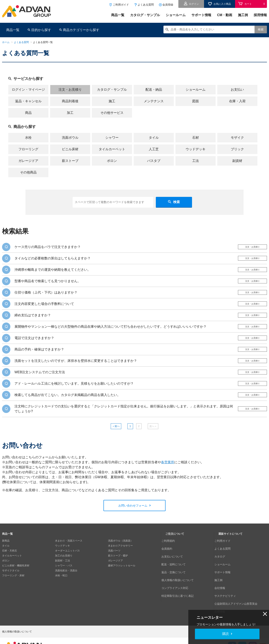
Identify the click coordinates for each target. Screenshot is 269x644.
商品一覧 (118, 15)
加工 (70, 113)
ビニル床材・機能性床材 (16, 580)
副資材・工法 (62, 575)
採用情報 (260, 15)
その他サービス (112, 113)
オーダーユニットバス (67, 565)
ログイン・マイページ (28, 90)
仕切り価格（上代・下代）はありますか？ (46, 296)
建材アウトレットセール (122, 580)
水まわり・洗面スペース (69, 555)
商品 (28, 113)
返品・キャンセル (28, 101)
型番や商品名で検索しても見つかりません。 (48, 284)
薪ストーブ (70, 161)
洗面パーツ (114, 565)
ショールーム (176, 15)
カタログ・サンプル (145, 15)
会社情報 (223, 585)
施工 (112, 101)
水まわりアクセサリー (120, 560)
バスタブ (154, 161)
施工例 (243, 15)
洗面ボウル (70, 138)
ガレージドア (28, 161)
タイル (154, 138)
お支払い (237, 90)
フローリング (28, 149)
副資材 (237, 161)
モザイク (237, 138)
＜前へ (110, 439)
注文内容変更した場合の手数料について (44, 308)
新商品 (6, 555)
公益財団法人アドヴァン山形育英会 (238, 595)
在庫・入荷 (237, 101)
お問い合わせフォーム (133, 520)
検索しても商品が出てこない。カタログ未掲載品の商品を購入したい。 (67, 406)
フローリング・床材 (13, 590)
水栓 (28, 138)
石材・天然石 (10, 565)
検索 (261, 29)
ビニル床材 (70, 149)
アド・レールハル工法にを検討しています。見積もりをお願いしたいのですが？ (74, 394)
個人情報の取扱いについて (180, 580)
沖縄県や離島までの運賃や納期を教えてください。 (53, 272)
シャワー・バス (64, 580)
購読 (226, 634)
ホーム (6, 42)
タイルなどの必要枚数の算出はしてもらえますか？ (53, 259)
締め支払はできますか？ (33, 321)
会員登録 (168, 5)
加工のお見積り (64, 570)
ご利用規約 (172, 555)
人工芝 (154, 149)
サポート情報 (201, 15)
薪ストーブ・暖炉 (118, 570)
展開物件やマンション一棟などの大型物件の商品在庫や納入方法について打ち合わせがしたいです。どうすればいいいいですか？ (110, 333)
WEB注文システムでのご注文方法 (40, 382)
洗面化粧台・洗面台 (66, 585)
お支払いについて (175, 565)
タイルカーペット (112, 149)
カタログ (223, 565)
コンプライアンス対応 (178, 585)
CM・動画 (225, 15)
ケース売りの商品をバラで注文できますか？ (48, 247)
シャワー (112, 138)
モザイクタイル (11, 585)
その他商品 (28, 172)
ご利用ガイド (121, 5)
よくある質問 (146, 5)
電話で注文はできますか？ (34, 345)
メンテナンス (154, 101)
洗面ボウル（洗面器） (120, 555)
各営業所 (168, 476)
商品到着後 (70, 101)
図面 (196, 101)
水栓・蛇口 (61, 590)
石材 (196, 138)
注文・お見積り (70, 90)
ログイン (194, 4)
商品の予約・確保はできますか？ (39, 357)
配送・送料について (177, 570)
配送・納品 (154, 90)
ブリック (237, 149)
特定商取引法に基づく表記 (180, 590)
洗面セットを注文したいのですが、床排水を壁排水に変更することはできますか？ (76, 369)
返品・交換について (177, 575)
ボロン (112, 161)
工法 (196, 161)
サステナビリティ (228, 590)
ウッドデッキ (196, 149)
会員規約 (170, 560)
